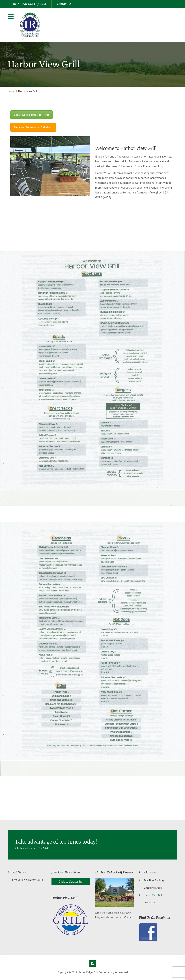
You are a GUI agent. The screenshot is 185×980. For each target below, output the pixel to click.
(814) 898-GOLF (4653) (30, 4)
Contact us (64, 4)
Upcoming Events (153, 888)
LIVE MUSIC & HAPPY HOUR (28, 880)
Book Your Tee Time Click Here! (31, 115)
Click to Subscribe (71, 882)
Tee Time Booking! (154, 880)
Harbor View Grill (153, 895)
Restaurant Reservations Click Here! (33, 127)
